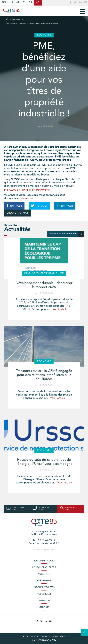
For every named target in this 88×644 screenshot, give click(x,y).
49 (18, 3)
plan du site (31, 637)
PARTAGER (14, 206)
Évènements (44, 581)
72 (31, 3)
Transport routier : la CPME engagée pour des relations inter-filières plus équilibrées (44, 375)
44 (11, 3)
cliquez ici (27, 198)
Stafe (52, 550)
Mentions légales (54, 637)
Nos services (44, 594)
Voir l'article (60, 309)
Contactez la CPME (44, 640)
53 (24, 3)
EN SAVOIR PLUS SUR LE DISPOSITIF (28, 190)
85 (38, 3)
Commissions (44, 601)
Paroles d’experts (44, 587)
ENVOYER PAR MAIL (18, 213)
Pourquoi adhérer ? (44, 568)
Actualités (44, 574)
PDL (4, 3)
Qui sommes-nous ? (44, 561)
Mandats (44, 607)
